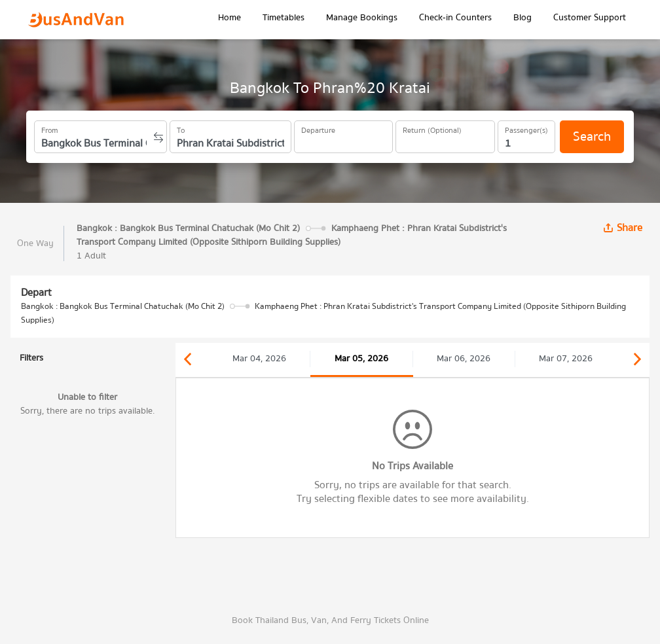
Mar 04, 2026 (259, 359)
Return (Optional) (432, 128)
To (181, 128)
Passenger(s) (526, 128)
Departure (318, 128)
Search (592, 136)
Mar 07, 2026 (566, 359)
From (50, 128)
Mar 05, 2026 (361, 359)
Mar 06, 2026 (464, 359)
